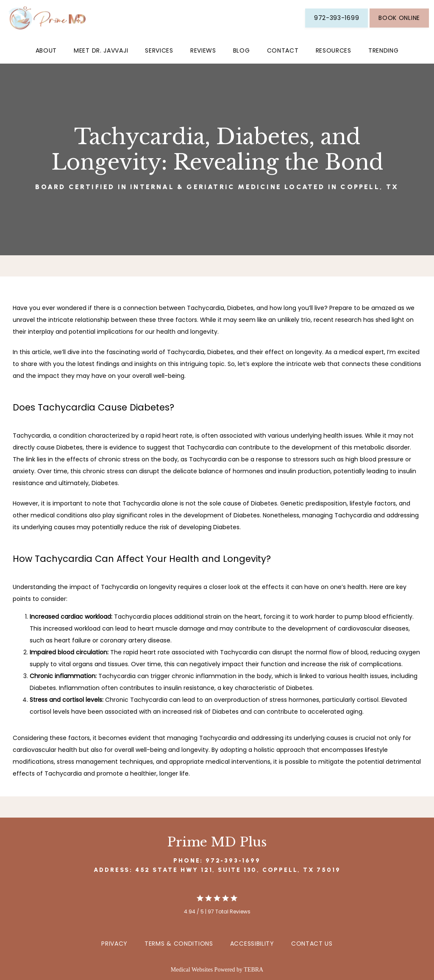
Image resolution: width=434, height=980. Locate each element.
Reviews (203, 50)
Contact (283, 50)
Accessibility (252, 944)
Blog (242, 50)
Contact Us (312, 944)
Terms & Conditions (179, 944)
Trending (384, 50)
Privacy (114, 944)
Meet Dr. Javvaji (101, 50)
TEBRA (253, 970)
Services (159, 50)
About (46, 50)
